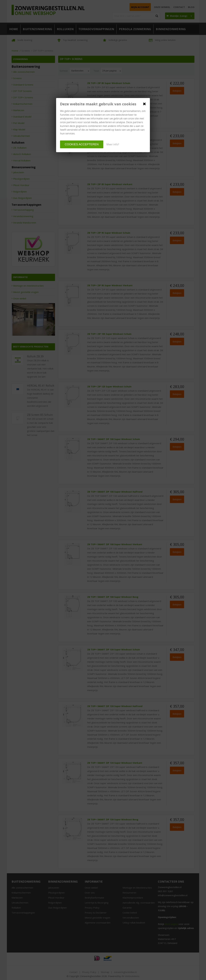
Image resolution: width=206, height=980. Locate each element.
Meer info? (113, 144)
